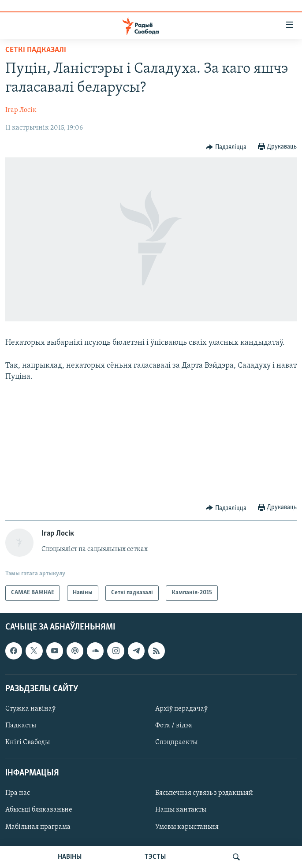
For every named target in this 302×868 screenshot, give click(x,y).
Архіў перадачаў (181, 709)
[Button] (226, 147)
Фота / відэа (174, 726)
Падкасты (21, 726)
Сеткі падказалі (36, 50)
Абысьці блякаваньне (39, 810)
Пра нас (18, 793)
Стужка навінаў (30, 709)
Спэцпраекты (176, 742)
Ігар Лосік (21, 110)
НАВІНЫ (70, 857)
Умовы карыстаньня (187, 827)
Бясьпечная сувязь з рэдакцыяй (204, 793)
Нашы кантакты (181, 810)
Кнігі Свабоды (28, 742)
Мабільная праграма (38, 827)
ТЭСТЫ (155, 857)
